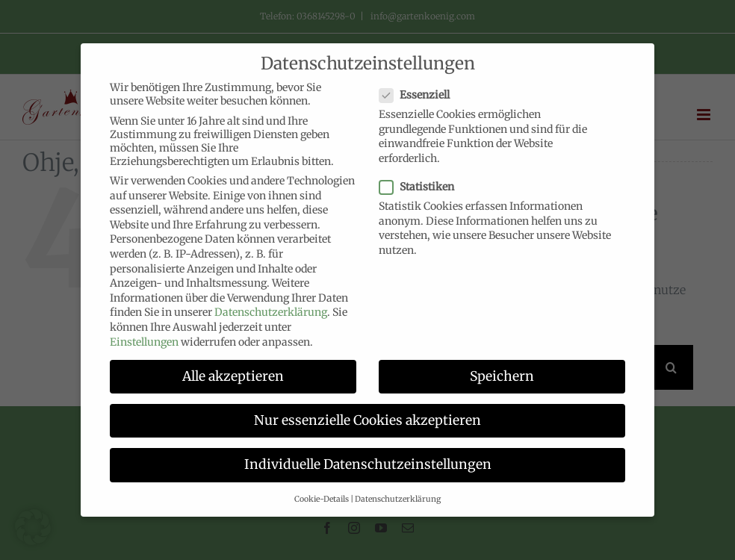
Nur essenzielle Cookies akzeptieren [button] (367, 420)
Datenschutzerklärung (271, 312)
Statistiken (423, 187)
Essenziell (421, 95)
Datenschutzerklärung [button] (398, 499)
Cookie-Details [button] (322, 499)
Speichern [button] (502, 376)
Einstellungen (144, 342)
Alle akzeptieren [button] (233, 376)
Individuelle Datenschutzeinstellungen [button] (368, 464)
